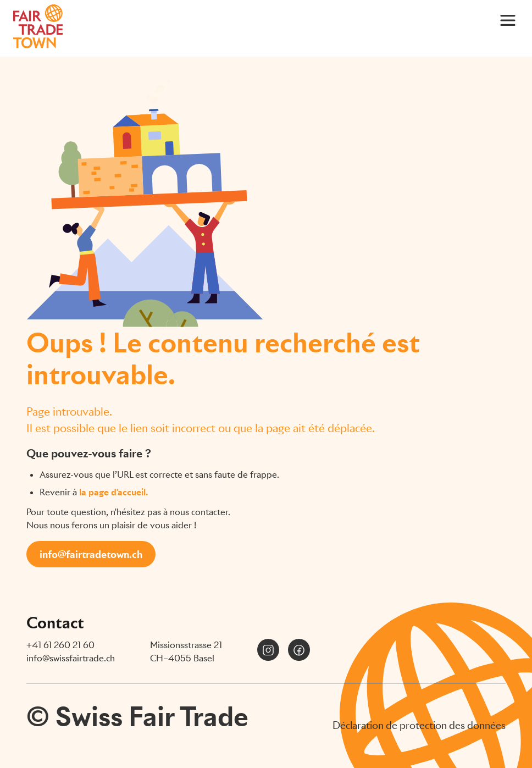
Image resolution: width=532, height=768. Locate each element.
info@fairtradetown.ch (91, 554)
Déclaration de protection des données (419, 725)
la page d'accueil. (113, 492)
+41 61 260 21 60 (60, 645)
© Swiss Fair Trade (137, 717)
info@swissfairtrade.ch (71, 658)
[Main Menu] (508, 20)
